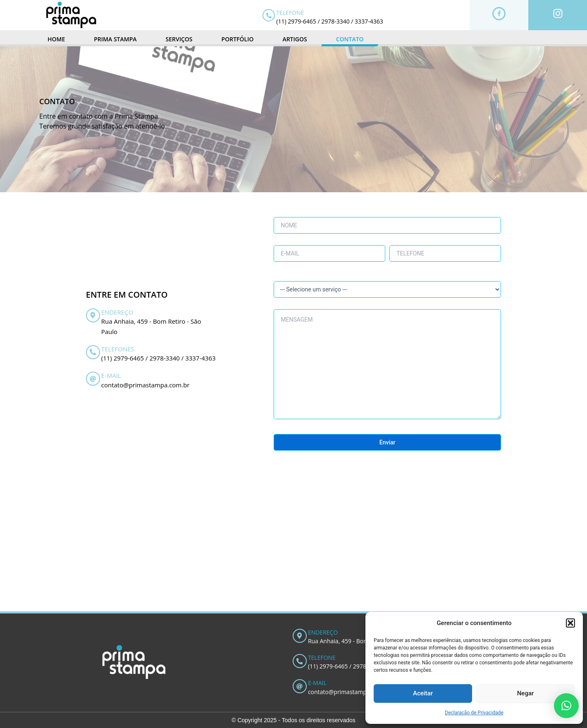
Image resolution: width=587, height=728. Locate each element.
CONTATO (350, 39)
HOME (56, 39)
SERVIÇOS (179, 39)
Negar (526, 693)
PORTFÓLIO (238, 39)
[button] (570, 623)
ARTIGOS (295, 39)
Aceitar (423, 693)
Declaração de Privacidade (474, 713)
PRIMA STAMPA (115, 39)
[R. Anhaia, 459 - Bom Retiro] (293, 549)
